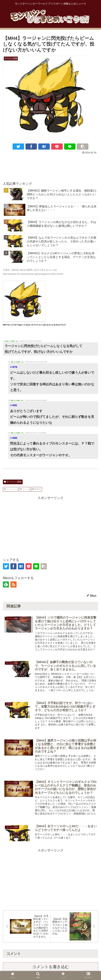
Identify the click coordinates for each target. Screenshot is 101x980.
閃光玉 (37, 489)
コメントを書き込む (51, 968)
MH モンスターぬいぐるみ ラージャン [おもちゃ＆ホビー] (34, 325)
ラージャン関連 (13, 482)
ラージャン (11, 489)
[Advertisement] (50, 166)
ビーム (25, 489)
